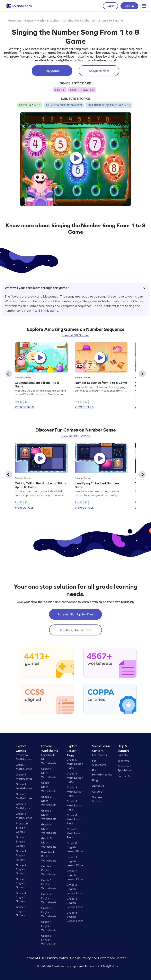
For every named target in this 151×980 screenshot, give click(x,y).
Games (29, 20)
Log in (111, 6)
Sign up (129, 6)
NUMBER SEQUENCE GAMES (109, 105)
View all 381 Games (75, 436)
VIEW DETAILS (24, 407)
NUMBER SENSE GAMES (64, 105)
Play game (52, 71)
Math (40, 20)
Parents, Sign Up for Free (75, 614)
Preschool (54, 20)
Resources (14, 20)
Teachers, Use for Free (75, 630)
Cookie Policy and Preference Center (98, 958)
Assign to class (99, 71)
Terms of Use (35, 958)
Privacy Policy (58, 958)
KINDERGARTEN (82, 90)
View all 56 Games (75, 335)
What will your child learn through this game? (75, 288)
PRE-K (60, 90)
